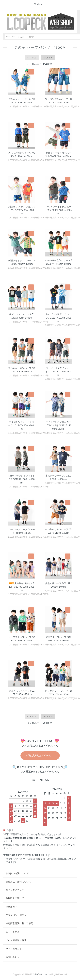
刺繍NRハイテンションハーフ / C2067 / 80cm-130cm (22, 210)
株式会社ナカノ (42, 974)
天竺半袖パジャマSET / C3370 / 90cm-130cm (22, 587)
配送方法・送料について (18, 882)
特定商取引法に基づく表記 (19, 923)
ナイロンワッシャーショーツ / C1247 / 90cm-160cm (22, 425)
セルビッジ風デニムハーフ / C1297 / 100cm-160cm (58, 318)
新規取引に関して (15, 898)
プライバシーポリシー (17, 915)
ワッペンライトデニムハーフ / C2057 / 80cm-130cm (58, 210)
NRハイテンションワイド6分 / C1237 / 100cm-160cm (22, 479)
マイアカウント (14, 949)
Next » (48, 58)
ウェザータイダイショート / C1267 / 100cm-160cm (58, 372)
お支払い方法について (17, 873)
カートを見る (13, 932)
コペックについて (15, 890)
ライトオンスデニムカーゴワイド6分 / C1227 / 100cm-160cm (58, 425)
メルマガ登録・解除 (16, 940)
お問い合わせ (13, 957)
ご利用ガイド (13, 907)
